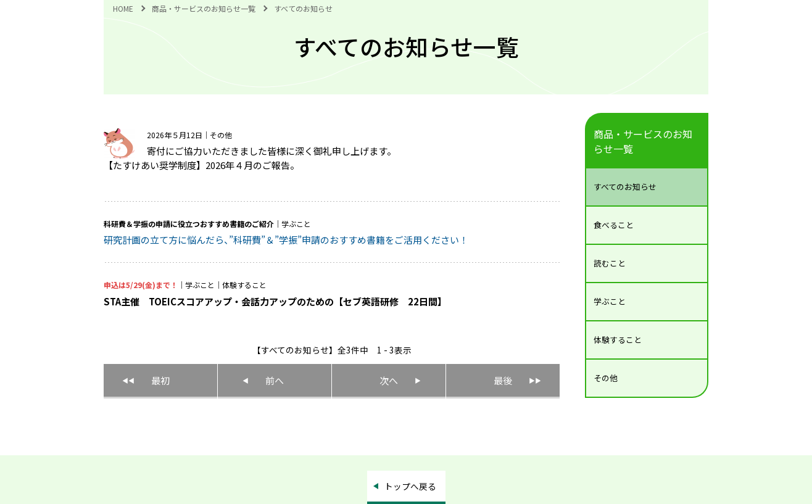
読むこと (610, 263)
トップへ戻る (410, 486)
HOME (123, 8)
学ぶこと (610, 301)
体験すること (618, 340)
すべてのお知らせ (625, 187)
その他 (606, 378)
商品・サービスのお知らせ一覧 (204, 8)
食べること (614, 225)
